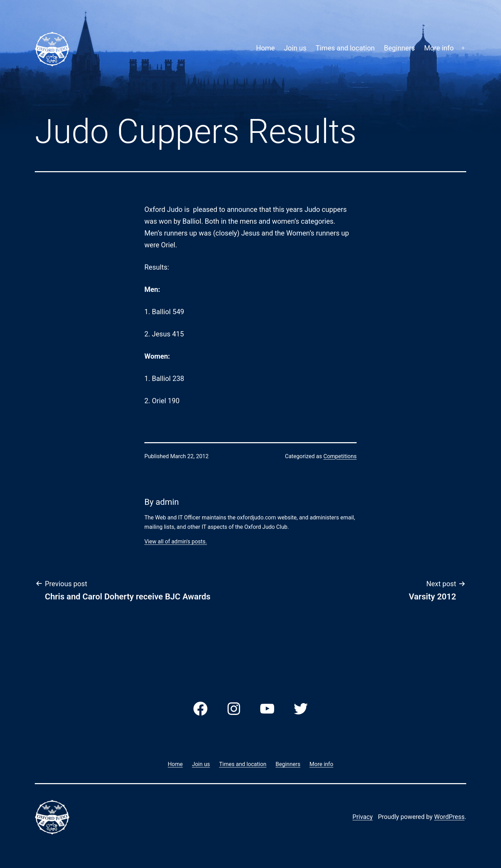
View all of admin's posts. (176, 541)
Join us (295, 48)
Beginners (400, 48)
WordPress (449, 817)
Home (265, 48)
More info (439, 48)
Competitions (340, 456)
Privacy (363, 817)
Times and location (345, 48)
